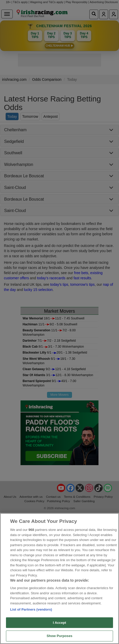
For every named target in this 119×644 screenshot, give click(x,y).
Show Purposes (59, 636)
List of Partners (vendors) (31, 609)
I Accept (59, 623)
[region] (59, 579)
